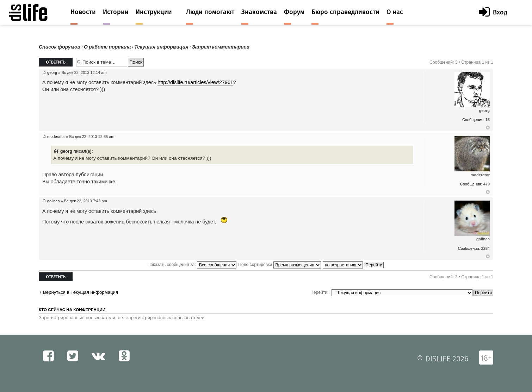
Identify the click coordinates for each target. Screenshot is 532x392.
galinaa (53, 201)
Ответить (56, 62)
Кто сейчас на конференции (72, 310)
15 (488, 120)
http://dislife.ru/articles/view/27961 (195, 82)
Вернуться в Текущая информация (81, 292)
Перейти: (319, 292)
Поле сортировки (279, 265)
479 (487, 184)
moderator (56, 137)
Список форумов (60, 47)
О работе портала (107, 47)
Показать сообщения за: (192, 265)
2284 (485, 248)
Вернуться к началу (488, 128)
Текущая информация (161, 47)
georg (52, 72)
